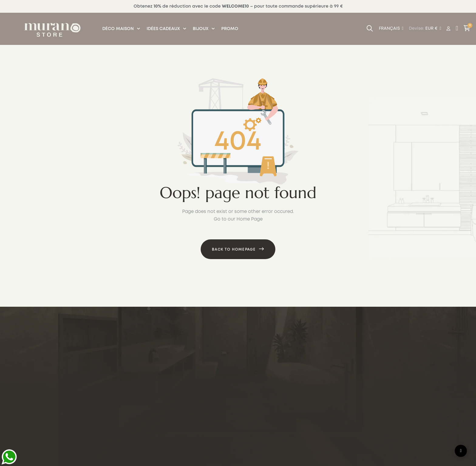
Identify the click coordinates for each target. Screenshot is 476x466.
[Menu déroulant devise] (391, 29)
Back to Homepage (234, 250)
